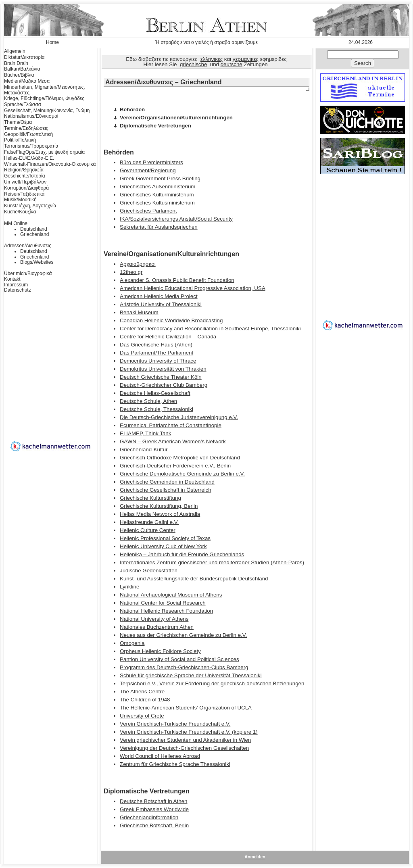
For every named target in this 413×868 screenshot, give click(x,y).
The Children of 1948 (145, 700)
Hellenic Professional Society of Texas (165, 538)
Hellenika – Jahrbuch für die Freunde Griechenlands (182, 554)
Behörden (132, 110)
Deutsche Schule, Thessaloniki (156, 409)
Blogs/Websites (37, 262)
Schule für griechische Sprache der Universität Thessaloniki (191, 675)
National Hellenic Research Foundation (166, 611)
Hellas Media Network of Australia (160, 514)
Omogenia (132, 643)
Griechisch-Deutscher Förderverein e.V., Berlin (175, 466)
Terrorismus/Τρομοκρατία (31, 146)
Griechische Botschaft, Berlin (154, 825)
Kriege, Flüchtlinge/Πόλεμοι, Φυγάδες (44, 98)
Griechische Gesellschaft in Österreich (166, 490)
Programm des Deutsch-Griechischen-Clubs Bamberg (184, 667)
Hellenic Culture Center (148, 530)
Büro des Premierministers (151, 162)
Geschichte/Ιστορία (25, 176)
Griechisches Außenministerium (157, 187)
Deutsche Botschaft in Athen (153, 801)
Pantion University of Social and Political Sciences (179, 659)
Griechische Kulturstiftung (150, 498)
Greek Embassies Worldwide (154, 809)
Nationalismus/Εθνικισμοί (31, 116)
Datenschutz (18, 290)
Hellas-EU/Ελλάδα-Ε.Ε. (29, 158)
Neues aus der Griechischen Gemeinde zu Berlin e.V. (183, 635)
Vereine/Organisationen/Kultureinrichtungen (176, 118)
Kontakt (12, 279)
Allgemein (15, 51)
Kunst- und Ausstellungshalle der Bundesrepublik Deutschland (194, 579)
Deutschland (34, 229)
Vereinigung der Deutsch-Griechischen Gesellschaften (184, 748)
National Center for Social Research (163, 603)
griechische (193, 64)
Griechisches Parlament (148, 211)
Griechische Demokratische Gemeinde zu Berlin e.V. (182, 474)
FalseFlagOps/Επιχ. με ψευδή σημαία (44, 152)
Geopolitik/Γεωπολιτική (28, 134)
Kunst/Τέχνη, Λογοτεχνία (30, 206)
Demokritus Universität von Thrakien (163, 369)
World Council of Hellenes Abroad (160, 756)
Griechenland (34, 234)
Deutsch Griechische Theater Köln (161, 377)
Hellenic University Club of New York (163, 546)
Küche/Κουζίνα (20, 212)
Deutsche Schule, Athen (148, 401)
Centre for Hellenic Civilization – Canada (168, 337)
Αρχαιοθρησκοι (138, 264)
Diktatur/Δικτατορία (24, 57)
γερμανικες (246, 59)
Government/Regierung (148, 170)
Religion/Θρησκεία (24, 170)
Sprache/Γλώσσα (23, 104)
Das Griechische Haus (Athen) (156, 345)
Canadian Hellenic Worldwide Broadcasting (171, 320)
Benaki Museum (139, 312)
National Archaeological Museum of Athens (171, 595)
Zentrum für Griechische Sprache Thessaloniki (175, 764)
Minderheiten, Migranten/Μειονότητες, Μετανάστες (45, 90)
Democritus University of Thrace (158, 361)
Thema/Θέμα (18, 122)
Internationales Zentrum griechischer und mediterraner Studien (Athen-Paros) (212, 562)
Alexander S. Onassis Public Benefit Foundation (177, 280)
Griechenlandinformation (149, 817)
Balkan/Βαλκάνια (22, 69)
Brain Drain (16, 63)
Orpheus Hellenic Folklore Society (160, 651)
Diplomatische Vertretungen (155, 126)
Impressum (16, 285)
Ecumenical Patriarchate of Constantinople (171, 425)
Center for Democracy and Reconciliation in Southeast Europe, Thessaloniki (210, 329)
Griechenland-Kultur (144, 450)
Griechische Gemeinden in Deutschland (167, 482)
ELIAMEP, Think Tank (145, 433)
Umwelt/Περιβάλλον (25, 182)
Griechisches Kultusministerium (157, 203)
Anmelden (255, 857)
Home (52, 42)
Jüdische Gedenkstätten (149, 571)
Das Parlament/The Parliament (156, 353)
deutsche (232, 64)
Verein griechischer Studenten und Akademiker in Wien (185, 740)
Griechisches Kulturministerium (157, 195)
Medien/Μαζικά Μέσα (27, 81)
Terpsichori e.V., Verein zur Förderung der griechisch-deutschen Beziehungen (212, 683)
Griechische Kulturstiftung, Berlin (159, 506)
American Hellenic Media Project (159, 296)
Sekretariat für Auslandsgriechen (159, 227)
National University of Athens (154, 619)
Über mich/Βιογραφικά (28, 273)
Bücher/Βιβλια (19, 75)
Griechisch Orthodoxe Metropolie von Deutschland (180, 458)
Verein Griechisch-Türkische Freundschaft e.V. (175, 724)
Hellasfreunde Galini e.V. (149, 522)
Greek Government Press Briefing (160, 178)
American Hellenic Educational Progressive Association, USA (193, 288)
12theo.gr (131, 272)
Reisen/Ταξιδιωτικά (24, 194)
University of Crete (142, 716)
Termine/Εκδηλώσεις (26, 128)
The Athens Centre (142, 692)
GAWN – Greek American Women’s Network (173, 441)
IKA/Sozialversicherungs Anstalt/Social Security (176, 219)
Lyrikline (129, 587)
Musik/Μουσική (20, 200)
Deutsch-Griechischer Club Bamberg (164, 385)
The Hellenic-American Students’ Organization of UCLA (186, 708)
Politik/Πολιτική (20, 140)
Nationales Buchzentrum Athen (157, 627)
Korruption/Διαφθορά (26, 188)
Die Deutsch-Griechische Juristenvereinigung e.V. (179, 417)
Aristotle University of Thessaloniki (161, 304)
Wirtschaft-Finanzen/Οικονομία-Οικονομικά (50, 164)
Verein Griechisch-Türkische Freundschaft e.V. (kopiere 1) (189, 732)
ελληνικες (212, 59)
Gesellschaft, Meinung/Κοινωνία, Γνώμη (47, 111)
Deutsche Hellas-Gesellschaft (155, 393)
